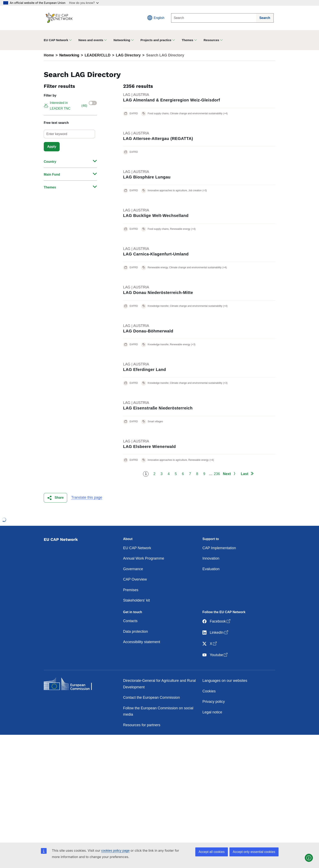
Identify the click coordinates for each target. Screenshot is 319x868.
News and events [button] (91, 40)
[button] (55, 498)
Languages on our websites (225, 681)
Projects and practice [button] (156, 40)
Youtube (215, 655)
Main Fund (52, 174)
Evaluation (211, 569)
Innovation (211, 558)
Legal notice (212, 712)
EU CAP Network (137, 548)
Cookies (209, 691)
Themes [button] (187, 40)
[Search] (214, 18)
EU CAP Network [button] (56, 40)
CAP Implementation (219, 548)
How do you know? (84, 3)
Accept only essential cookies (254, 852)
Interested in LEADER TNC (65, 106)
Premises (131, 590)
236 (217, 474)
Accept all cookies (212, 852)
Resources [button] (211, 40)
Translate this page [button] (87, 497)
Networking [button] (122, 40)
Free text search (56, 123)
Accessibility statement (142, 642)
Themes (50, 187)
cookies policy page (115, 851)
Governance (133, 569)
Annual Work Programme (144, 558)
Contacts (130, 621)
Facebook (217, 621)
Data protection (135, 631)
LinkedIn (216, 633)
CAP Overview (135, 579)
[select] (69, 134)
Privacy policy (214, 702)
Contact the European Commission (151, 697)
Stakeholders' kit (137, 600)
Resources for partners (142, 725)
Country (50, 162)
